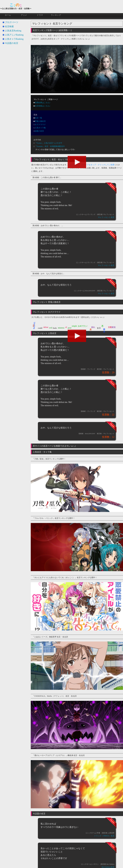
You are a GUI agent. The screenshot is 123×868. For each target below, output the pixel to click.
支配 (110, 327)
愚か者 (104, 328)
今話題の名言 (12, 43)
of (66, 327)
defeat (46, 327)
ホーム (8, 15)
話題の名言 (39, 131)
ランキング (56, 15)
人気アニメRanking (14, 35)
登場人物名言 (40, 121)
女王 (99, 328)
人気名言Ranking (13, 31)
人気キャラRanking (14, 39)
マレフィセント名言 (106, 217)
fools (55, 328)
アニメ (24, 15)
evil (51, 328)
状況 (114, 327)
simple (74, 326)
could (40, 328)
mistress (61, 328)
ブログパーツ (12, 22)
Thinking (34, 325)
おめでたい (83, 326)
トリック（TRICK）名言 (104, 836)
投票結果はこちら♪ (43, 103)
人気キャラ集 (40, 128)
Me (33, 326)
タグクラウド (40, 125)
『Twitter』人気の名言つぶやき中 (48, 143)
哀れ (93, 327)
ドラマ (40, 15)
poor (70, 328)
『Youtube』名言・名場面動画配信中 (50, 146)
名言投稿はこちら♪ (43, 106)
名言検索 (9, 26)
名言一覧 (38, 118)
